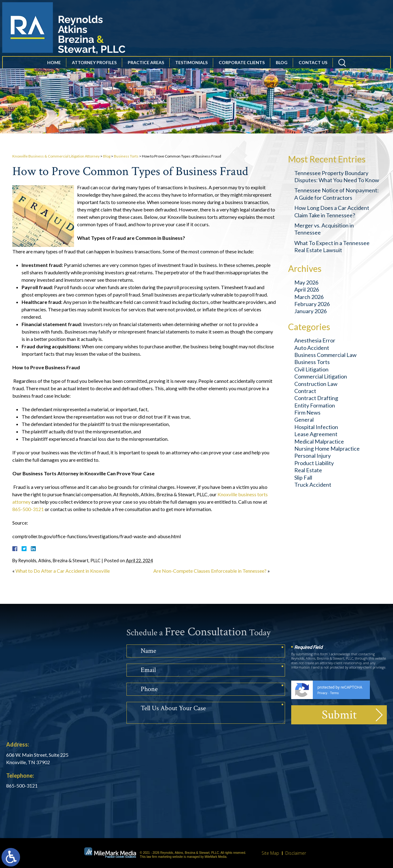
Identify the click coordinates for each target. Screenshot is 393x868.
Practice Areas (146, 70)
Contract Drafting (316, 398)
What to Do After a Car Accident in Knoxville (63, 571)
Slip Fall (303, 477)
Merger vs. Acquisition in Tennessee (324, 229)
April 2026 (307, 289)
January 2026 (310, 311)
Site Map (270, 853)
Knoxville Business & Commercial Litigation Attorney (56, 156)
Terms (334, 693)
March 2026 (309, 297)
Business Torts (126, 156)
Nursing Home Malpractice (327, 448)
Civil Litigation (311, 369)
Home (54, 70)
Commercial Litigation (321, 376)
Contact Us (313, 70)
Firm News (307, 412)
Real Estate (308, 470)
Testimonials (191, 70)
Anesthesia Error (315, 340)
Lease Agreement (316, 434)
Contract (305, 391)
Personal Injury (312, 456)
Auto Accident (312, 348)
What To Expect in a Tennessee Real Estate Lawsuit (332, 246)
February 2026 (312, 304)
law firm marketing (159, 857)
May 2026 (306, 282)
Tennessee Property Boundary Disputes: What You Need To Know (337, 176)
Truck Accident (313, 485)
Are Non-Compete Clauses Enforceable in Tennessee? (210, 571)
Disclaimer (296, 853)
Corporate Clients (242, 70)
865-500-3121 (28, 509)
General (304, 420)
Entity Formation (315, 405)
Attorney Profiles (94, 70)
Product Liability (314, 463)
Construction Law (316, 384)
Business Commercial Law (325, 355)
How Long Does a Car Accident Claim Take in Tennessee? (332, 211)
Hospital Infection (316, 427)
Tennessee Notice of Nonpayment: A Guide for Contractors (337, 194)
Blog (282, 70)
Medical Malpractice (319, 441)
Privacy (322, 693)
